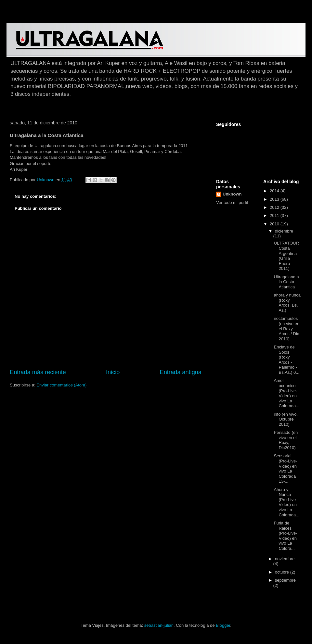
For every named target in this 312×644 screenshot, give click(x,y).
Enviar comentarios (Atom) (61, 385)
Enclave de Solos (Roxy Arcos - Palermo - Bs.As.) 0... (286, 360)
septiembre (285, 580)
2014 (275, 191)
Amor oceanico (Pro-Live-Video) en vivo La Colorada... (286, 393)
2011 (275, 215)
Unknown (232, 194)
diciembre (284, 231)
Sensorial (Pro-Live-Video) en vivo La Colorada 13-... (285, 468)
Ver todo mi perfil (232, 202)
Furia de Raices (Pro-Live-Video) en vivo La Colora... (285, 536)
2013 (275, 199)
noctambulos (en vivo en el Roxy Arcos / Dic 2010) (286, 328)
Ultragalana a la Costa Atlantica (286, 282)
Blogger (223, 625)
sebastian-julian (159, 625)
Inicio (113, 372)
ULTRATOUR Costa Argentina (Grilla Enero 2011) (286, 256)
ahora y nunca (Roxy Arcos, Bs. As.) (287, 303)
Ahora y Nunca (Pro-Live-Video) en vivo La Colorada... (286, 502)
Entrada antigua (181, 372)
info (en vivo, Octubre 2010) (286, 419)
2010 (275, 224)
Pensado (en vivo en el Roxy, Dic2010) (286, 440)
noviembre (285, 559)
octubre (283, 572)
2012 (275, 207)
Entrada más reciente (38, 372)
